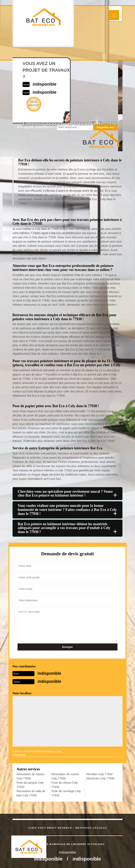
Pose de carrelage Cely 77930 (66, 793)
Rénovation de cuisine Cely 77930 (65, 776)
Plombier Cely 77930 (100, 774)
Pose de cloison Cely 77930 (65, 785)
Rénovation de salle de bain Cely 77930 (31, 793)
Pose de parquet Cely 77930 (30, 785)
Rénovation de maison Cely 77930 (31, 776)
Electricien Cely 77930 (100, 778)
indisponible (49, 673)
